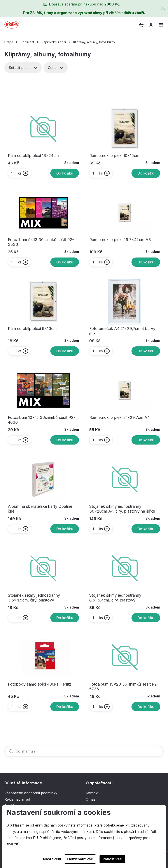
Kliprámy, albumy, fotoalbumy (94, 42)
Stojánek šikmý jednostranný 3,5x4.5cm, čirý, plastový (34, 598)
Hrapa (9, 42)
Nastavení (52, 859)
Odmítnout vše (80, 859)
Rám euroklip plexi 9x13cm (32, 329)
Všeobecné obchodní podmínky (31, 793)
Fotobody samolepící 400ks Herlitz (40, 684)
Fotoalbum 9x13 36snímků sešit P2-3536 (41, 242)
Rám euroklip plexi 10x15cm (114, 156)
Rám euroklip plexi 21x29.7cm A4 (119, 417)
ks (16, 173)
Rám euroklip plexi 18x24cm (33, 156)
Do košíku (65, 173)
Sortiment (27, 42)
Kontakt (92, 793)
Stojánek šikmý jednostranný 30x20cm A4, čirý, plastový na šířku (122, 509)
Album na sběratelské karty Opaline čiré (40, 509)
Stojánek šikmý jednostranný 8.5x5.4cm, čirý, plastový (115, 598)
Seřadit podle (23, 68)
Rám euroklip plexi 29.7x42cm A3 (120, 240)
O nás (91, 799)
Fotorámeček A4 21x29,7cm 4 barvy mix (122, 331)
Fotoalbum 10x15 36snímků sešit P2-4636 (42, 420)
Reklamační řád (17, 799)
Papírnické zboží (54, 42)
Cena (56, 68)
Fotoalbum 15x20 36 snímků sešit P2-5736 (124, 687)
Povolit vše (112, 859)
